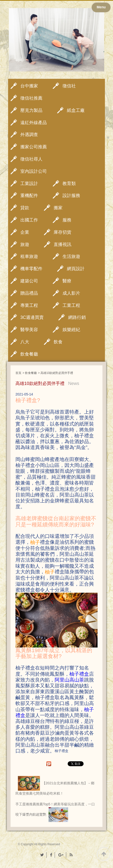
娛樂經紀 (71, 330)
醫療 (67, 281)
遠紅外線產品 (34, 123)
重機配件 (29, 196)
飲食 (58, 342)
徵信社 (69, 86)
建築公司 (29, 281)
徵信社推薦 (31, 98)
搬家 (58, 208)
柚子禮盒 (79, 674)
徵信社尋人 (31, 159)
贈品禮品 (29, 293)
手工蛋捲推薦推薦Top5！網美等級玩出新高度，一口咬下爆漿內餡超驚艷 (55, 812)
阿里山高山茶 (69, 680)
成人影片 (71, 293)
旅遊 (25, 244)
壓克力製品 (31, 110)
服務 (67, 220)
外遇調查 (29, 135)
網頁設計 (76, 269)
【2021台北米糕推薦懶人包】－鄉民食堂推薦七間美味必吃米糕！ (55, 786)
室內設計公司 (34, 171)
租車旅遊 (29, 256)
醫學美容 (29, 330)
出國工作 (29, 220)
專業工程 (29, 305)
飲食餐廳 (29, 354)
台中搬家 (29, 86)
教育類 (69, 184)
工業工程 (71, 305)
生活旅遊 (71, 256)
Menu (101, 7)
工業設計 (29, 184)
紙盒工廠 (76, 110)
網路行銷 (77, 317)
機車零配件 (31, 269)
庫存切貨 (63, 232)
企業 (25, 232)
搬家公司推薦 (34, 147)
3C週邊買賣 (32, 317)
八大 (25, 342)
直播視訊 (63, 244)
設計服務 (71, 196)
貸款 (25, 208)
